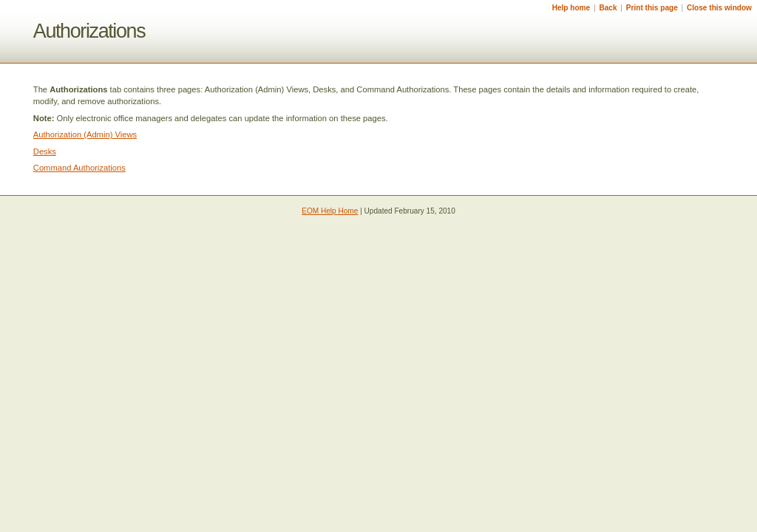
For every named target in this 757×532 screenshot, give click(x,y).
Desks (45, 151)
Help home (571, 8)
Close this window (719, 8)
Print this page (652, 8)
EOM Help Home (330, 211)
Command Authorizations (79, 168)
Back (608, 8)
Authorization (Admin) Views (85, 134)
